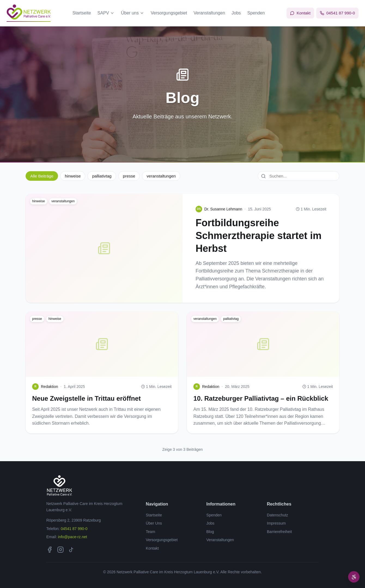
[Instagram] (60, 550)
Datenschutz (278, 515)
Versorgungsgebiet (169, 13)
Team (150, 532)
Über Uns (154, 523)
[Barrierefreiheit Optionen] (354, 577)
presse (129, 176)
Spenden (256, 13)
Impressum (276, 523)
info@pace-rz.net (73, 537)
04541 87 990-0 (74, 529)
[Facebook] (50, 550)
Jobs (236, 13)
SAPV (106, 13)
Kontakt (152, 548)
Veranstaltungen (209, 13)
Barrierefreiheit (279, 532)
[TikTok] (71, 550)
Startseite (82, 13)
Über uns (133, 13)
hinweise (73, 176)
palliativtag (102, 176)
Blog (210, 532)
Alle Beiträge (42, 176)
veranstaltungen (161, 176)
